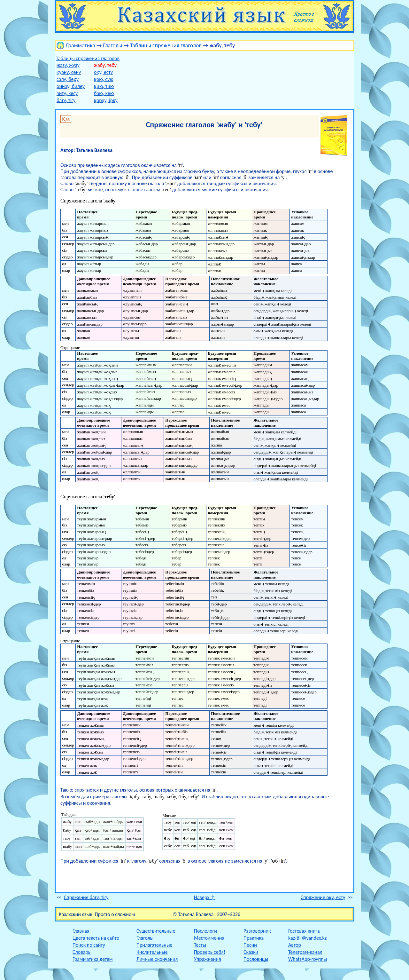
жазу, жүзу (68, 65)
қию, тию (104, 86)
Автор (295, 945)
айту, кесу (67, 93)
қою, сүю (104, 79)
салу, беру (68, 79)
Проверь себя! (210, 952)
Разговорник (257, 931)
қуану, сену (69, 72)
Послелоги (205, 931)
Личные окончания (157, 959)
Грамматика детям (93, 959)
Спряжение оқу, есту (323, 897)
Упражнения (208, 959)
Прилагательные (154, 945)
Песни (250, 945)
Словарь (81, 952)
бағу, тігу (66, 100)
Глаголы (112, 45)
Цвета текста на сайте (96, 938)
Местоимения (209, 938)
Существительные (156, 931)
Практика (254, 938)
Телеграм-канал (305, 952)
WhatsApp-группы (308, 959)
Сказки (251, 952)
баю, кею (104, 93)
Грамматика (81, 45)
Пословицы (256, 959)
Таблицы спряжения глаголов (166, 45)
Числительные (152, 952)
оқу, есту (103, 72)
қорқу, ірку (106, 100)
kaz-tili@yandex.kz (307, 938)
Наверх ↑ (205, 897)
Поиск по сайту (89, 945)
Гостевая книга (304, 931)
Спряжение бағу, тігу (86, 897)
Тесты (200, 945)
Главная (81, 931)
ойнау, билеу (71, 86)
